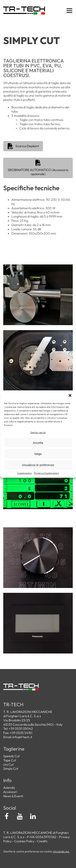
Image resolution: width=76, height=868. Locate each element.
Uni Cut (8, 764)
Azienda (9, 788)
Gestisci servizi (38, 432)
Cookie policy (25, 473)
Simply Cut (11, 769)
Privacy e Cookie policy (46, 473)
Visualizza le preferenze (38, 465)
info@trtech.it (22, 737)
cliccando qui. (61, 851)
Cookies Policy (24, 841)
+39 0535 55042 (21, 728)
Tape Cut (10, 760)
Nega (38, 454)
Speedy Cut (11, 756)
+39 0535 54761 (21, 733)
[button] (70, 395)
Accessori (10, 792)
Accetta (38, 443)
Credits (42, 841)
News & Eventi (13, 796)
